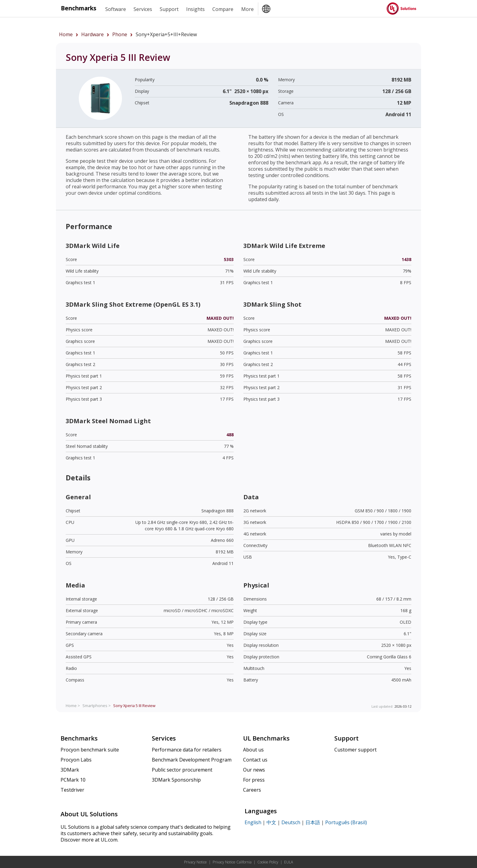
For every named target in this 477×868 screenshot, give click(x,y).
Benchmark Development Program (192, 760)
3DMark (70, 770)
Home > (73, 706)
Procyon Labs (76, 760)
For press (254, 780)
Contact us (255, 760)
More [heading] (247, 9)
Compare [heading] (223, 9)
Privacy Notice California (232, 862)
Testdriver (72, 790)
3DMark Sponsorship (176, 780)
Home (66, 34)
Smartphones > (97, 706)
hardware (92, 34)
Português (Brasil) (346, 822)
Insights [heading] (195, 9)
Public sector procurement (182, 770)
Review (134, 706)
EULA (289, 862)
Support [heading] (169, 9)
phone (120, 34)
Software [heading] (116, 9)
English (253, 822)
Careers (252, 790)
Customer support (355, 750)
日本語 (313, 822)
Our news (254, 770)
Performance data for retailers (187, 750)
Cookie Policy (268, 862)
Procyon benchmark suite (90, 750)
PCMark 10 (73, 780)
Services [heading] (143, 9)
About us (253, 750)
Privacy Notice (195, 862)
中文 (271, 822)
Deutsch (291, 822)
